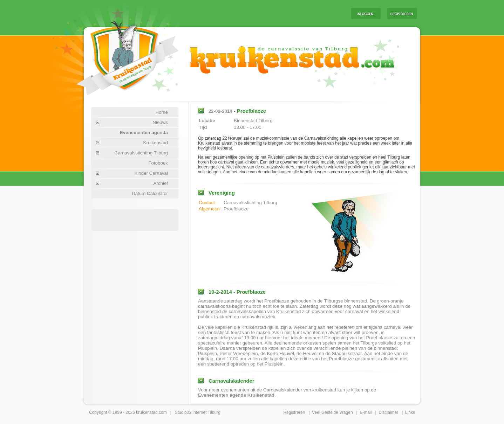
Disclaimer (388, 412)
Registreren (294, 412)
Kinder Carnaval (151, 173)
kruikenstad (147, 412)
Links (410, 412)
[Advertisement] (259, 13)
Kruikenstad (156, 143)
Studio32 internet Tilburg (198, 412)
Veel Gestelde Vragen (332, 412)
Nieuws (160, 122)
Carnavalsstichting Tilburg (141, 153)
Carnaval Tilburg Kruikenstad (116, 55)
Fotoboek (158, 163)
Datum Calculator (150, 193)
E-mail (366, 412)
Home (162, 112)
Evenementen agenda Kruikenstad (236, 395)
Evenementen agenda (144, 133)
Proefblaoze (236, 209)
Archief (161, 183)
